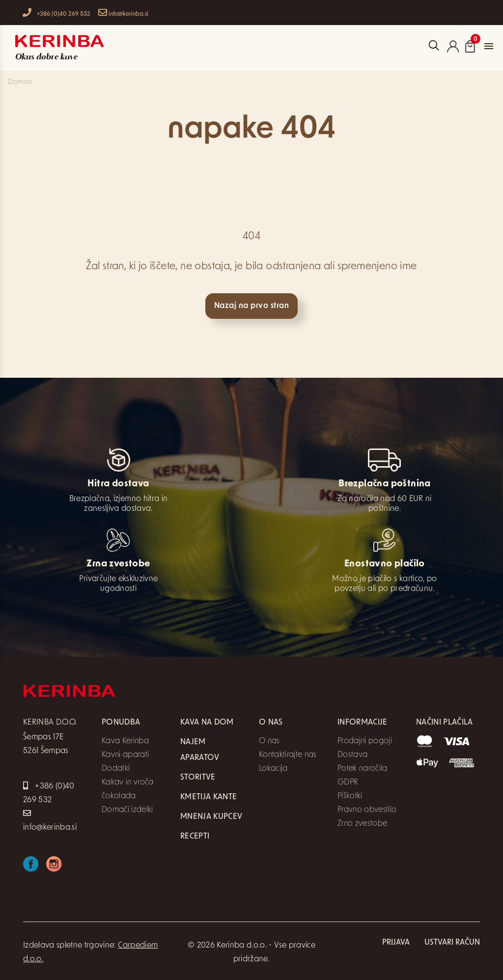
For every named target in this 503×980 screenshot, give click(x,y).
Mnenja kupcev (211, 817)
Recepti (195, 837)
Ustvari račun (452, 943)
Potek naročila (363, 769)
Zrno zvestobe (362, 824)
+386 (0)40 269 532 (56, 13)
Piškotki (350, 796)
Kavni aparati (125, 755)
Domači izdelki (127, 810)
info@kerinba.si (123, 13)
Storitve (198, 778)
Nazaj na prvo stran (251, 306)
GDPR (348, 783)
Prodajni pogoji (365, 741)
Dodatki (116, 769)
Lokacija (273, 769)
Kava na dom (207, 723)
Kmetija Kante (209, 797)
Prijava (396, 943)
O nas (269, 741)
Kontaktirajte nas (288, 755)
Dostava (352, 755)
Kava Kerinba (125, 741)
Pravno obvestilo (367, 810)
